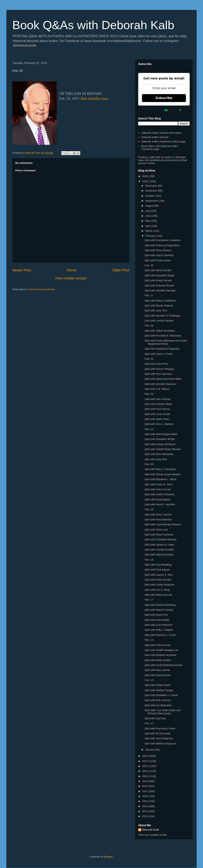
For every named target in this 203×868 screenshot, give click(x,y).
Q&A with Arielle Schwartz (159, 494)
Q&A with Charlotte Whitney (160, 539)
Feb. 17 (149, 600)
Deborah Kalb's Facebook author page (163, 142)
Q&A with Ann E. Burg (157, 590)
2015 (145, 801)
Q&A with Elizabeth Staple (159, 275)
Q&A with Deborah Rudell (159, 286)
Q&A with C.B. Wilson (157, 389)
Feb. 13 (149, 680)
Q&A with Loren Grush (157, 414)
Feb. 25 (149, 359)
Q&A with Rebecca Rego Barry (162, 245)
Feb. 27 (149, 295)
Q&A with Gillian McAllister (160, 331)
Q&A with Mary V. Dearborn (160, 469)
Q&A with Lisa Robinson (158, 625)
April (148, 226)
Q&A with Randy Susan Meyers (162, 474)
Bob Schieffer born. (95, 99)
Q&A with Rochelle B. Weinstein (163, 336)
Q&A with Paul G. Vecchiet (160, 504)
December (152, 186)
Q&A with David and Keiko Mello (163, 379)
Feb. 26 (149, 326)
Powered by (164, 110)
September (152, 201)
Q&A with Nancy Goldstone (160, 301)
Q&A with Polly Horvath (158, 580)
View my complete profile (152, 835)
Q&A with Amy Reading (158, 565)
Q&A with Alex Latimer (157, 670)
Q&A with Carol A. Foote (158, 354)
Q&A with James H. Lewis (159, 545)
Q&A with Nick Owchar (158, 399)
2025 (145, 181)
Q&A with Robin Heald (157, 685)
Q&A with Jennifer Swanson (160, 384)
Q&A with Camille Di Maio (159, 550)
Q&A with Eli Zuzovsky (157, 733)
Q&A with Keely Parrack (158, 280)
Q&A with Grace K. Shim (159, 484)
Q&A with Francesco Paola (160, 728)
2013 (145, 811)
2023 (145, 761)
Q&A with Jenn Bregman (159, 738)
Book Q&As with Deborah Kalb (93, 25)
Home (72, 270)
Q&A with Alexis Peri (156, 615)
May (148, 221)
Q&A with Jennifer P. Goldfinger (162, 316)
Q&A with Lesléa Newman (159, 585)
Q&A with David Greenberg (160, 605)
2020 (145, 776)
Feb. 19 (149, 509)
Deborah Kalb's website (155, 137)
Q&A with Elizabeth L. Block (160, 479)
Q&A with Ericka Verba (158, 260)
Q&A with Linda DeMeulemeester (163, 665)
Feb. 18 (149, 560)
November (152, 191)
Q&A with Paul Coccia (157, 409)
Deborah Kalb (151, 830)
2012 (145, 816)
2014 (145, 806)
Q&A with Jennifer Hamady (160, 290)
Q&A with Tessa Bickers (158, 250)
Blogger (108, 857)
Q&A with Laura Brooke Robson (163, 524)
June (148, 216)
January (150, 750)
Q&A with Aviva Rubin (157, 620)
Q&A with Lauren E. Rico (159, 575)
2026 (145, 176)
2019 (145, 781)
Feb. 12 (149, 723)
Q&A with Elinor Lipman (158, 515)
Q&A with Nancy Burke (158, 675)
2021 (145, 771)
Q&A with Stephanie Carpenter (162, 349)
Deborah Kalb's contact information (161, 133)
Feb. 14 (149, 640)
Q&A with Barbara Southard (160, 655)
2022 (145, 766)
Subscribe (164, 98)
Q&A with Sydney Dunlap (159, 555)
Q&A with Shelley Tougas (159, 690)
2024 (145, 756)
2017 (145, 791)
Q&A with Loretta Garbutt (159, 321)
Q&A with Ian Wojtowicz (158, 705)
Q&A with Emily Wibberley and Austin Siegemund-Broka (166, 342)
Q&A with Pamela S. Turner (160, 635)
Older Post (121, 270)
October (150, 196)
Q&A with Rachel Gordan (159, 610)
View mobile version (71, 278)
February (151, 236)
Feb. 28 (149, 265)
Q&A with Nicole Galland (159, 306)
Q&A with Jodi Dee (155, 718)
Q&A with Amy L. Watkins (159, 424)
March (149, 231)
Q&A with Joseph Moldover (160, 444)
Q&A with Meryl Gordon (158, 270)
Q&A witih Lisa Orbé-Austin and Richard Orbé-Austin (163, 712)
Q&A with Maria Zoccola (158, 595)
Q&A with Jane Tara (156, 310)
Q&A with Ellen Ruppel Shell (161, 434)
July (148, 211)
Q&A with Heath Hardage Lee (161, 650)
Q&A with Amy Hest (156, 459)
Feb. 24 (149, 394)
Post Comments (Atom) (42, 289)
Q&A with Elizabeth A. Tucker (161, 695)
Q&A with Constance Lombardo (162, 240)
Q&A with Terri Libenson (158, 374)
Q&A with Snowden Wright (160, 439)
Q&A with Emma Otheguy (159, 369)
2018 (145, 786)
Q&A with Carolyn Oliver (158, 404)
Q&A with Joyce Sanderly (159, 255)
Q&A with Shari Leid (156, 530)
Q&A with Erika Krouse (158, 645)
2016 (145, 796)
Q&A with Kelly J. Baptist (159, 630)
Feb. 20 (149, 464)
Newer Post (22, 270)
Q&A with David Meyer (157, 499)
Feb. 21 (149, 429)
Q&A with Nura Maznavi (158, 519)
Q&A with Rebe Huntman (159, 535)
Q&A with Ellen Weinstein (159, 454)
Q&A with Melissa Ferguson (160, 744)
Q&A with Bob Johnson (158, 700)
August (150, 206)
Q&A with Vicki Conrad (158, 489)
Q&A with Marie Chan (157, 419)
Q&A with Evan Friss (156, 364)
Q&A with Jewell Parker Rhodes (163, 449)
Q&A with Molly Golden (158, 660)
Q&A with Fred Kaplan (157, 570)
